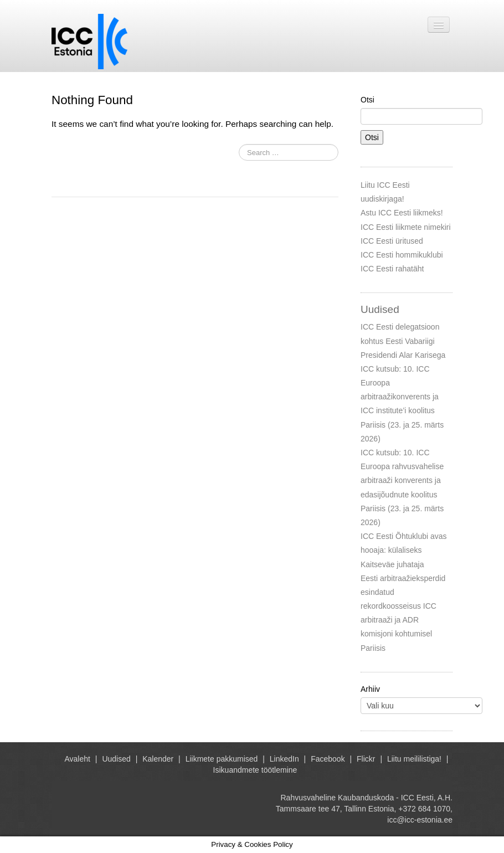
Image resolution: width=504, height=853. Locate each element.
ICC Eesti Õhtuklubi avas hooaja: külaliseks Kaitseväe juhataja (404, 550)
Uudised (116, 759)
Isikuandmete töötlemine (255, 770)
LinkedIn (284, 759)
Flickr (366, 759)
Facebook (328, 759)
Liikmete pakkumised (222, 759)
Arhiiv (370, 689)
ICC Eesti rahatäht (392, 269)
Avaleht (78, 759)
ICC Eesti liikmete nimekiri (406, 227)
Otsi (367, 100)
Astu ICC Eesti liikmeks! (402, 213)
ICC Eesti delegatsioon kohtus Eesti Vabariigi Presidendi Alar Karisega (403, 341)
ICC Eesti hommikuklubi (402, 255)
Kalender (158, 759)
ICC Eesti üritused (392, 241)
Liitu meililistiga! (414, 759)
